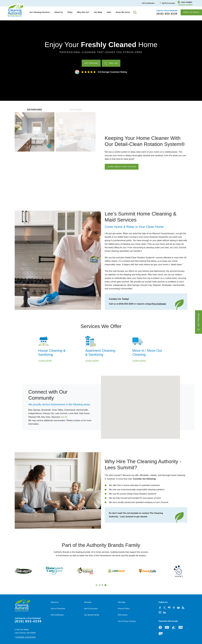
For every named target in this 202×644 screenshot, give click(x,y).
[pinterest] (174, 608)
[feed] (183, 608)
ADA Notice (123, 615)
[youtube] (178, 608)
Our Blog (98, 12)
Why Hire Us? (83, 12)
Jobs (109, 12)
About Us (59, 12)
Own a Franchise (58, 609)
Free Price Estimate (156, 304)
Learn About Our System (122, 167)
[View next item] (106, 585)
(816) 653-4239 (28, 621)
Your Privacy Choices (127, 621)
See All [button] (64, 417)
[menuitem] (40, 12)
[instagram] (160, 612)
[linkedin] (165, 612)
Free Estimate (191, 12)
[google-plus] (169, 608)
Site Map (121, 602)
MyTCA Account (91, 609)
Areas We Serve (123, 12)
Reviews (88, 602)
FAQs (70, 12)
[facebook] (160, 608)
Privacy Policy (124, 609)
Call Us (111, 63)
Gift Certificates (57, 615)
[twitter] (165, 608)
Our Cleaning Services (40, 12)
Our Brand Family (92, 615)
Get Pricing (199, 322)
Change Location (185, 5)
